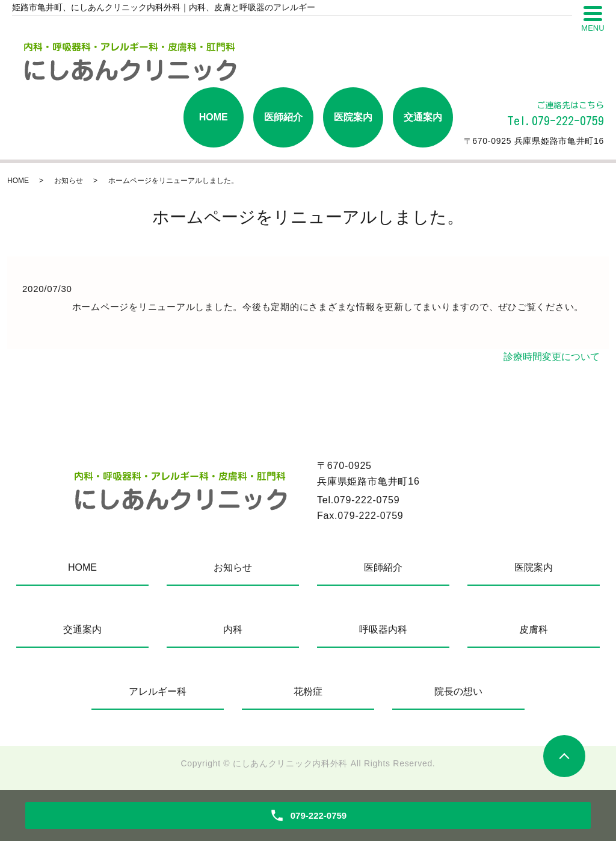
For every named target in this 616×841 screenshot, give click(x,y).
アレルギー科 (158, 691)
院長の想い (458, 691)
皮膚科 (534, 629)
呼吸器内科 (383, 629)
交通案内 (423, 117)
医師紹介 (283, 117)
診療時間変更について (552, 357)
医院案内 (353, 117)
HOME (214, 117)
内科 (233, 629)
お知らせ (69, 181)
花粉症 (308, 691)
